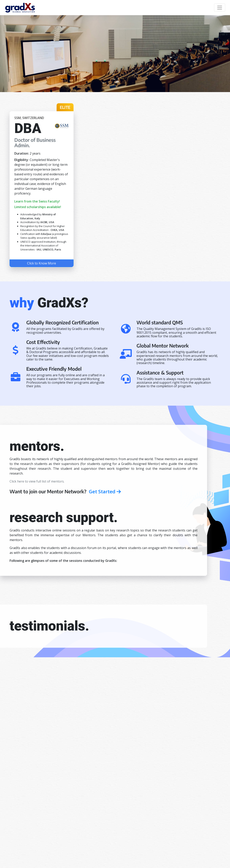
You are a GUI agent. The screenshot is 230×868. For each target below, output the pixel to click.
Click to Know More (42, 263)
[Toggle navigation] (220, 8)
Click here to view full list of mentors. (37, 481)
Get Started (105, 491)
